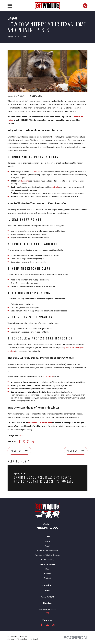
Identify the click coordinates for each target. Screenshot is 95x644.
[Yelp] (53, 625)
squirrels (55, 187)
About (47, 546)
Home (47, 541)
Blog (47, 569)
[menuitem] (11, 639)
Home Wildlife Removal (47, 551)
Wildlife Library (47, 560)
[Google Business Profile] (47, 625)
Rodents (37, 172)
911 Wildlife (48, 377)
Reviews (47, 574)
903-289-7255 (47, 528)
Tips (21, 436)
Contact (47, 578)
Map (47, 613)
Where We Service (47, 564)
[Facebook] (41, 625)
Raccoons (25, 181)
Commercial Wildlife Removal (47, 555)
